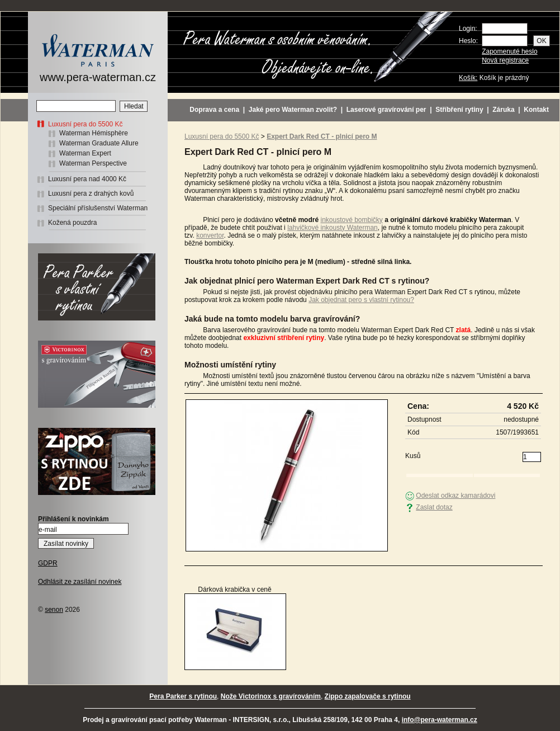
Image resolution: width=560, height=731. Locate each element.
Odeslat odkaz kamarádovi (455, 496)
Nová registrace (505, 60)
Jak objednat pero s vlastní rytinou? (361, 300)
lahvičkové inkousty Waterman (333, 228)
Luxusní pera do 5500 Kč (85, 124)
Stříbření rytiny (459, 110)
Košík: (468, 78)
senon (54, 610)
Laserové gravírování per (386, 110)
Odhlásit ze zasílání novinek (80, 582)
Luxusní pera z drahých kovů (91, 194)
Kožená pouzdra (72, 223)
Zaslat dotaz (434, 507)
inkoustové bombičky (351, 220)
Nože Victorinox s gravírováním (271, 696)
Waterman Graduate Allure (99, 143)
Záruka (503, 110)
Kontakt (536, 110)
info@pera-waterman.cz (440, 720)
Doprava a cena (214, 110)
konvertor (210, 235)
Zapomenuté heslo (509, 51)
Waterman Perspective (93, 163)
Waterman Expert (85, 153)
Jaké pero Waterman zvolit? (293, 110)
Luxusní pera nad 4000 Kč (87, 179)
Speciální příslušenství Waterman (98, 208)
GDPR (48, 563)
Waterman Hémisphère (94, 133)
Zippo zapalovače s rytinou (368, 696)
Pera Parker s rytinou (183, 696)
